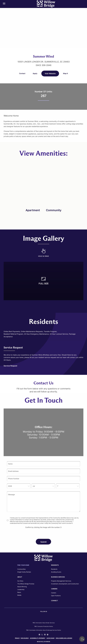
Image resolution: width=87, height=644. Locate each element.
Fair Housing (25, 638)
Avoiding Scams (56, 572)
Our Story (20, 581)
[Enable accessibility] (82, 639)
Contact (22, 73)
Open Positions (56, 596)
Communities (21, 569)
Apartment (33, 210)
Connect (54, 601)
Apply (35, 73)
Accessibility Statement (38, 638)
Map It (65, 73)
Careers (54, 593)
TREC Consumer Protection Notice (44, 626)
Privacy (17, 638)
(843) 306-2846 (43, 65)
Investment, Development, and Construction (65, 584)
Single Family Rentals (24, 572)
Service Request (10, 366)
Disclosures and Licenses (64, 638)
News (19, 592)
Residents (54, 569)
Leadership (21, 589)
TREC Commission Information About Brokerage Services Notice (43, 630)
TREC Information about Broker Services (44, 623)
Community (54, 210)
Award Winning (22, 587)
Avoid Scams (50, 638)
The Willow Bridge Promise (26, 584)
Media (19, 595)
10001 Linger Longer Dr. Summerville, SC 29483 (44, 62)
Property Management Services (61, 581)
